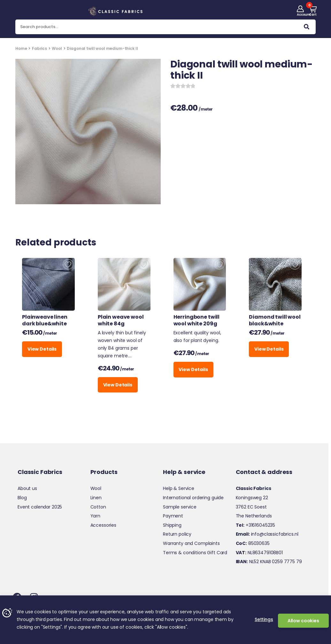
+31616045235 (256, 525)
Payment (173, 516)
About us (27, 488)
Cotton (98, 507)
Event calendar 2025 (40, 507)
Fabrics (39, 48)
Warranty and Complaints (191, 543)
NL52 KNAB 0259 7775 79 (269, 562)
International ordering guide (193, 498)
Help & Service (179, 488)
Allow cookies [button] (303, 621)
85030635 (253, 543)
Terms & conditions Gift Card (195, 553)
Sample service (180, 507)
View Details (42, 349)
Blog (22, 498)
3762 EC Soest (251, 507)
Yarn (95, 516)
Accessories (103, 525)
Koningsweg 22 (252, 498)
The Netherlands (254, 516)
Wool (57, 48)
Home (21, 48)
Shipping (172, 525)
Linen (96, 498)
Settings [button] (264, 619)
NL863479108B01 (259, 553)
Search (307, 28)
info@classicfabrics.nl (267, 534)
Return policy (177, 534)
